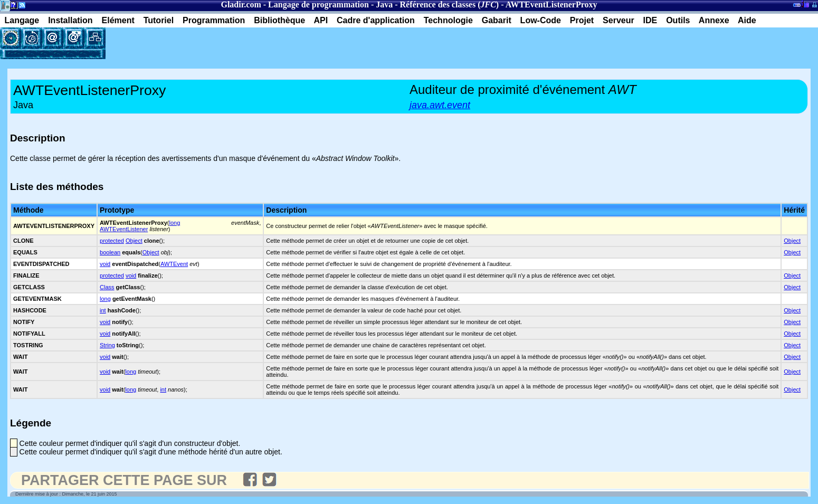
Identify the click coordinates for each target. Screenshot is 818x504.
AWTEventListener (124, 229)
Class (107, 287)
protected (112, 241)
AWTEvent (174, 264)
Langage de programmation (318, 4)
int (103, 310)
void (105, 264)
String (107, 345)
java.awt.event (440, 105)
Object (134, 241)
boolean (110, 252)
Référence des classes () (450, 4)
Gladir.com (241, 4)
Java (384, 4)
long (174, 223)
